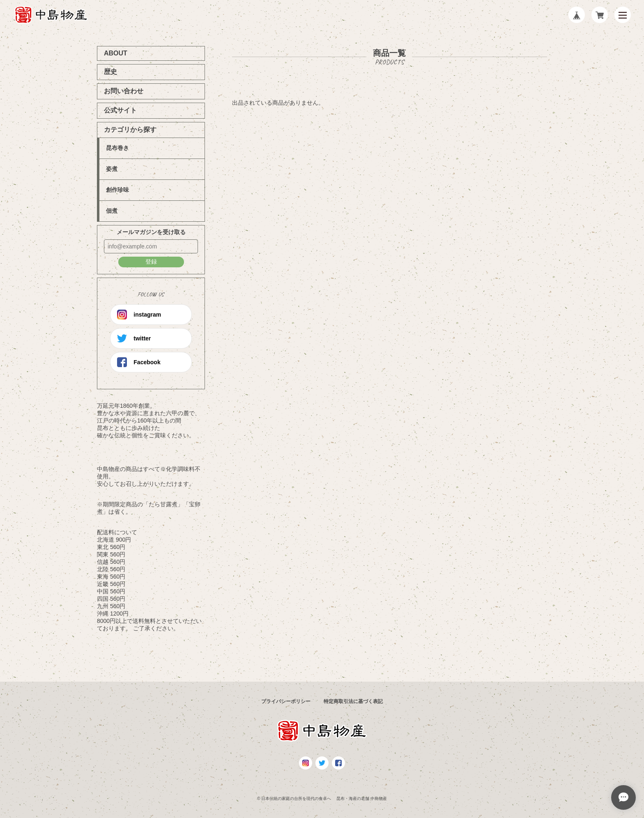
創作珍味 (117, 190)
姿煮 (112, 169)
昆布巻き (117, 148)
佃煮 (112, 211)
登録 (151, 262)
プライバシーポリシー (286, 701)
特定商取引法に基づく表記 (353, 701)
